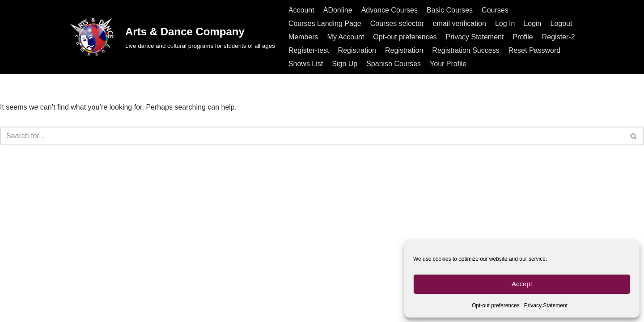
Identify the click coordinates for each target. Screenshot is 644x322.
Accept (522, 284)
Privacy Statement (546, 305)
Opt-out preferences (496, 305)
